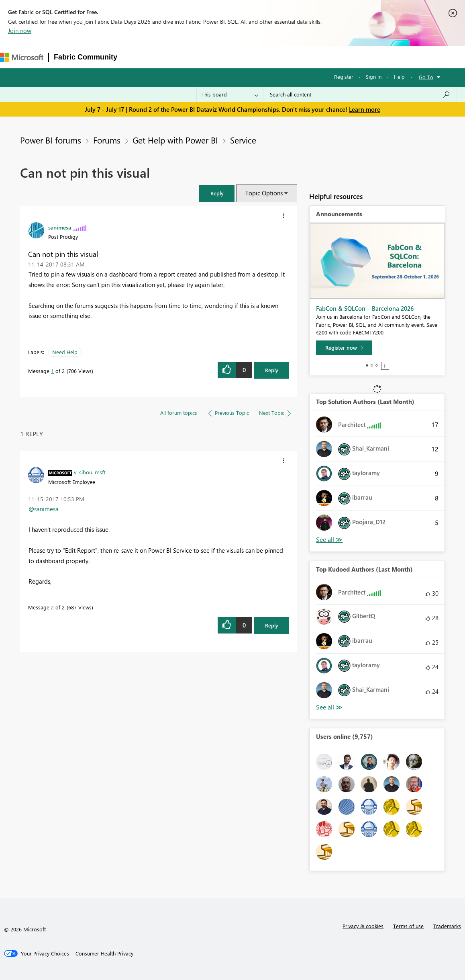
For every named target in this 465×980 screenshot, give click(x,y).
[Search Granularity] (230, 94)
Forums (136, 57)
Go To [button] (426, 77)
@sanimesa (44, 509)
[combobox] (360, 94)
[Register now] (344, 348)
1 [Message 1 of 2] (52, 371)
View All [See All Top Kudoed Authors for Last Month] (329, 707)
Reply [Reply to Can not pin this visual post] (272, 370)
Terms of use (408, 926)
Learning (306, 57)
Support (340, 57)
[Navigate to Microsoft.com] (22, 57)
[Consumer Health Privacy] (104, 953)
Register (344, 77)
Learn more (365, 109)
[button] (217, 193)
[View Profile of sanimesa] (60, 227)
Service (243, 140)
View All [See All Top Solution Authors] (329, 540)
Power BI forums (51, 140)
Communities (240, 57)
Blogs (275, 57)
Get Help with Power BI (175, 140)
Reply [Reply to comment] (272, 625)
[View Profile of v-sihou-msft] (90, 472)
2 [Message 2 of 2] (52, 607)
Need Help (65, 352)
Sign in (374, 77)
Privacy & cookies (363, 926)
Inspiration (171, 57)
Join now (20, 31)
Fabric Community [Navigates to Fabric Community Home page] (86, 57)
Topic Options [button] (264, 193)
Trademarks (447, 926)
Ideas (204, 57)
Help (399, 77)
